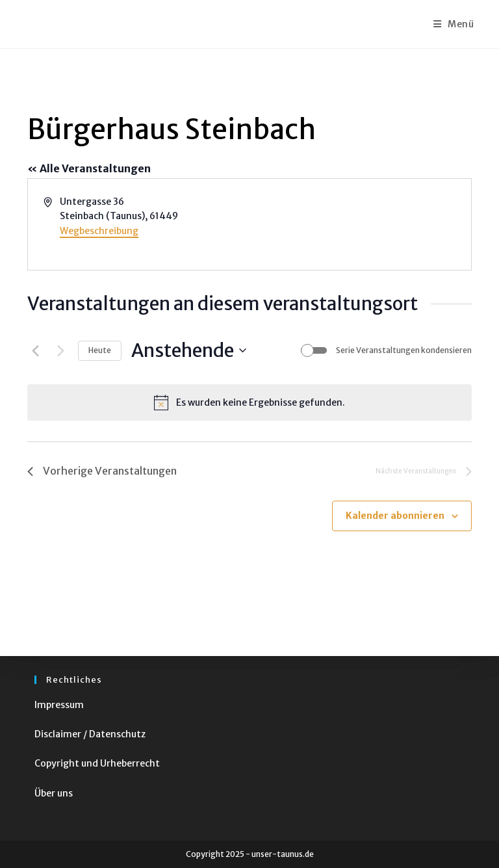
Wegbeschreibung (99, 231)
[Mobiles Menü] (454, 24)
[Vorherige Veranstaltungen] (35, 350)
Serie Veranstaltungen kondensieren (404, 350)
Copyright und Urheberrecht (97, 763)
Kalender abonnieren (395, 516)
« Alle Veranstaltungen (89, 168)
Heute (100, 350)
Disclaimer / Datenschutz (90, 734)
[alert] (249, 402)
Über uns (54, 793)
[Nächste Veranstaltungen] (60, 350)
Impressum (59, 705)
